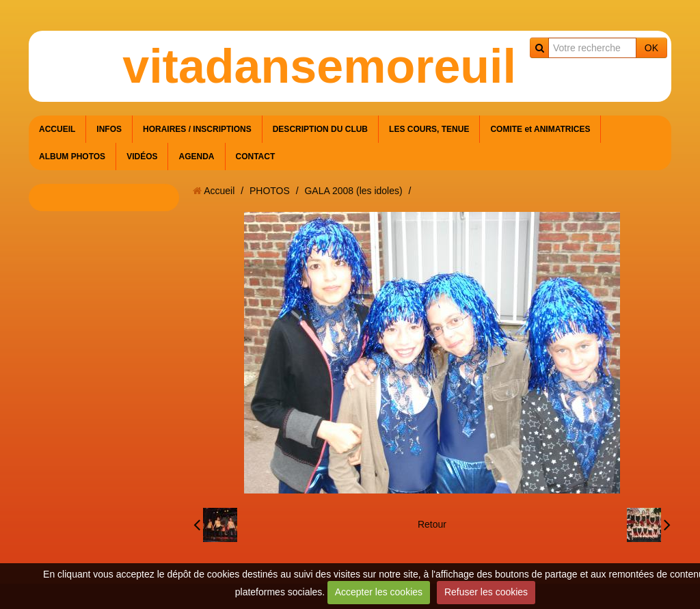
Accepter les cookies (379, 592)
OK (651, 48)
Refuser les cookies (486, 592)
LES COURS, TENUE (429, 129)
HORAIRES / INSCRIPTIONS (197, 129)
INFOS (109, 129)
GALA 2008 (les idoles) (353, 191)
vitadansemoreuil (319, 66)
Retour (432, 524)
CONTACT (256, 157)
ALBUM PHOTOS (72, 157)
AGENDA (196, 157)
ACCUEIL (57, 129)
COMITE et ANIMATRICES (540, 129)
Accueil (219, 191)
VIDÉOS (142, 157)
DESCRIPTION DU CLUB (320, 129)
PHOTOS (270, 191)
